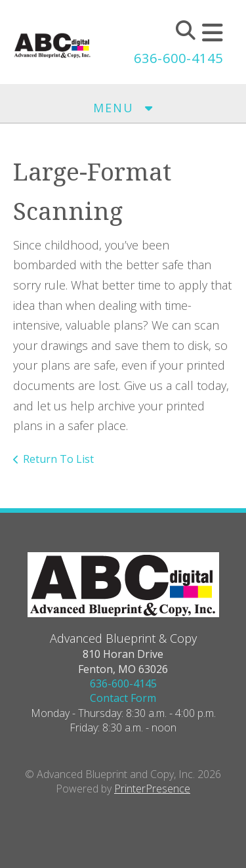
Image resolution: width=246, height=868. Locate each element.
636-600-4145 (178, 58)
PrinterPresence (152, 789)
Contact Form (123, 698)
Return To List (58, 459)
